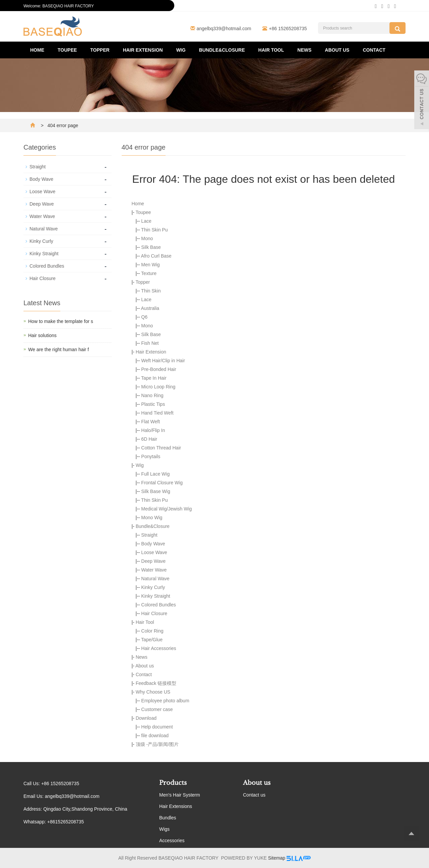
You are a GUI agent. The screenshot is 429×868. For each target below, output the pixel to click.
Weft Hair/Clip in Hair (163, 361)
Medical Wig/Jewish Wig (166, 509)
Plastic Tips (153, 404)
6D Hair (149, 439)
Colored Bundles (159, 605)
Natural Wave (155, 579)
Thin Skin (151, 291)
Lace (146, 221)
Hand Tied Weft (157, 413)
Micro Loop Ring (158, 387)
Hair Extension (143, 50)
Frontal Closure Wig (162, 483)
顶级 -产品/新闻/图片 (157, 744)
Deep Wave (153, 561)
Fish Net (150, 343)
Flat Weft (150, 422)
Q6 (144, 317)
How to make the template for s (61, 321)
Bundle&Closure (222, 50)
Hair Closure (154, 613)
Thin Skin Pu (154, 230)
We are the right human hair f (58, 349)
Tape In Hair (154, 378)
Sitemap (277, 858)
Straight (149, 535)
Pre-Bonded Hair (159, 369)
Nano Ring (152, 395)
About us (337, 50)
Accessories (172, 840)
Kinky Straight (156, 596)
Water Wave (154, 570)
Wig (181, 50)
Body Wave (153, 544)
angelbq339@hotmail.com (224, 29)
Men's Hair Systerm (180, 795)
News (304, 50)
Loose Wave (154, 552)
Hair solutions (42, 335)
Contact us (254, 795)
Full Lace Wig (155, 474)
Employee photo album (165, 701)
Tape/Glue (152, 640)
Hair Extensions (176, 806)
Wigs (164, 829)
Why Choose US (153, 692)
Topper (100, 50)
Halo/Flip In (153, 430)
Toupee (67, 50)
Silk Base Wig (156, 491)
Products (173, 783)
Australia (150, 308)
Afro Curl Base (156, 256)
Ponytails (151, 456)
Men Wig (150, 265)
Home (37, 50)
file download (155, 736)
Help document (157, 727)
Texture (149, 273)
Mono (147, 238)
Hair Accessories (159, 648)
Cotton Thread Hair (161, 448)
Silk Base (151, 247)
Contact (374, 50)
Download (146, 718)
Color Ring (152, 631)
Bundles (168, 818)
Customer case (157, 709)
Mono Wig (152, 518)
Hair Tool (271, 50)
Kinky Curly (153, 587)
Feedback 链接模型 (156, 683)
